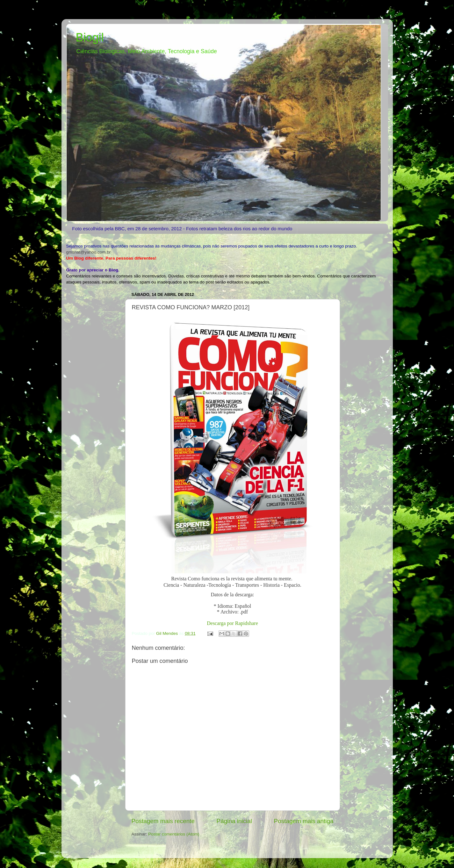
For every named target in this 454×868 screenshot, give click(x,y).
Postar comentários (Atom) (174, 834)
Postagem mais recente (163, 821)
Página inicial (234, 821)
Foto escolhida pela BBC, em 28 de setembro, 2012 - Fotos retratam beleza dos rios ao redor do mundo (182, 229)
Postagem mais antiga (304, 821)
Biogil (90, 37)
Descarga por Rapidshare (232, 623)
